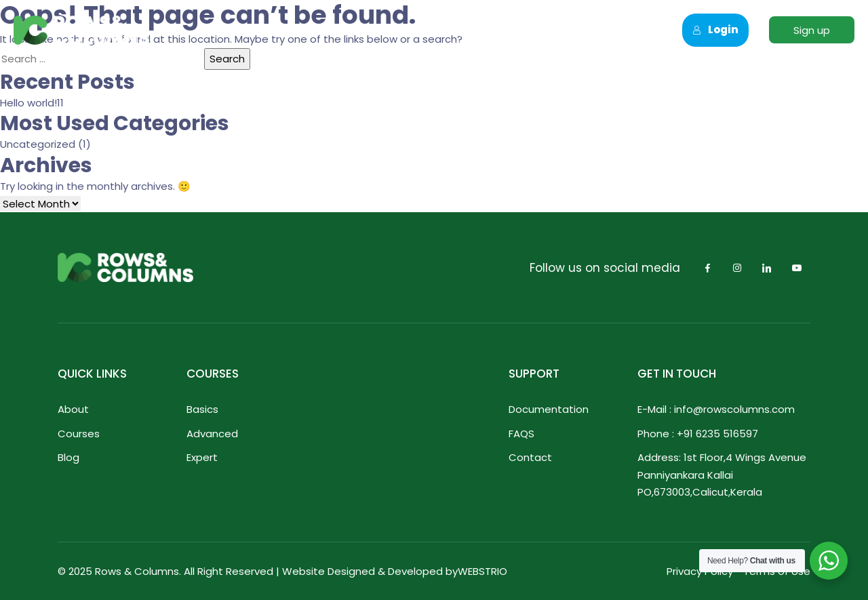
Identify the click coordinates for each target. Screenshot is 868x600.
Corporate (468, 30)
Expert (202, 457)
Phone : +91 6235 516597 (698, 434)
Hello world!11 (32, 103)
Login (715, 29)
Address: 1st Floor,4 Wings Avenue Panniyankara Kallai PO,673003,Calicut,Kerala (722, 475)
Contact (614, 30)
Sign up (812, 30)
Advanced (212, 434)
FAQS (521, 434)
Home (247, 30)
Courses (385, 30)
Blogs (544, 30)
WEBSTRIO (482, 571)
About (313, 30)
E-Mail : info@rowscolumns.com (716, 409)
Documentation (549, 409)
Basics (202, 409)
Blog (68, 457)
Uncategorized (38, 144)
